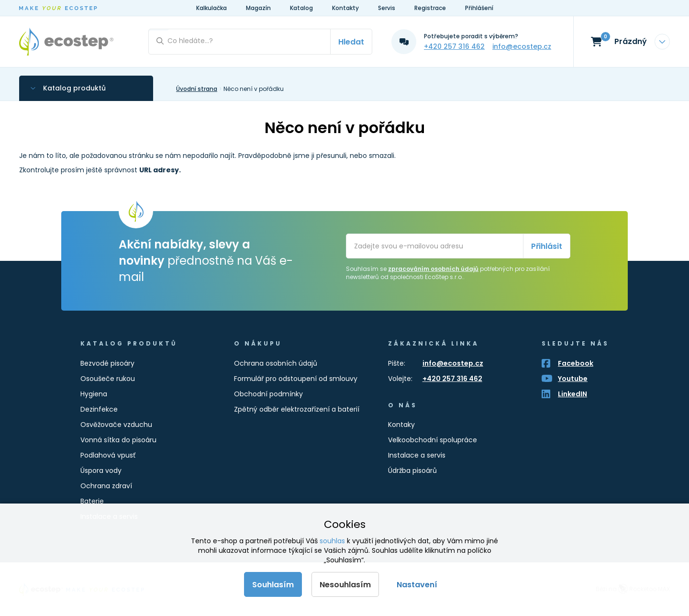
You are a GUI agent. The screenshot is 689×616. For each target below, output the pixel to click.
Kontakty (345, 8)
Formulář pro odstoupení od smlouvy (296, 379)
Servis (387, 8)
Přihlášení (479, 8)
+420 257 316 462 (454, 46)
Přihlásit (547, 246)
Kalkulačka (211, 8)
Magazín (258, 8)
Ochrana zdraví (106, 486)
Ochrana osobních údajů (276, 363)
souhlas (332, 541)
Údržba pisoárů (412, 470)
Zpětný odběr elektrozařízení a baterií (297, 409)
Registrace (430, 8)
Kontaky (401, 425)
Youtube (573, 379)
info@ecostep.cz (522, 46)
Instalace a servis (417, 455)
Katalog (301, 8)
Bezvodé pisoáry (107, 363)
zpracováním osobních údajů (433, 269)
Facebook (576, 363)
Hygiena (94, 394)
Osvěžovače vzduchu (116, 425)
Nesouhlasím (345, 585)
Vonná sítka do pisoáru (118, 440)
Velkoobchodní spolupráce (433, 440)
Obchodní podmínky (268, 394)
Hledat (351, 42)
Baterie (92, 501)
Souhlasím (273, 585)
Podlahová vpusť (108, 455)
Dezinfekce (99, 409)
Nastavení (417, 585)
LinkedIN (572, 394)
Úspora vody (101, 470)
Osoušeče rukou (108, 379)
